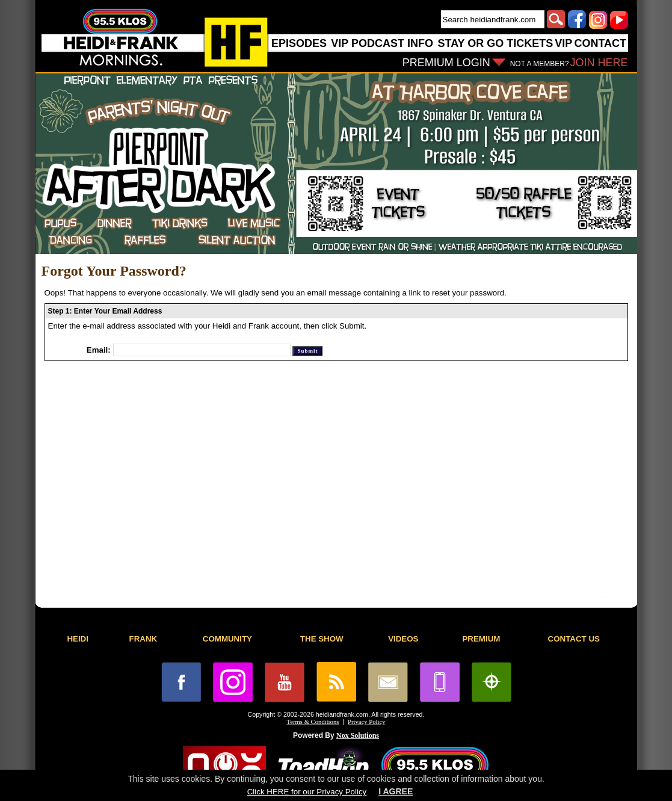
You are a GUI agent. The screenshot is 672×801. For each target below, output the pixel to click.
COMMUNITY (227, 639)
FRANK (143, 639)
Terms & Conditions (313, 722)
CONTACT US (574, 639)
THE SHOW (322, 639)
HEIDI (78, 639)
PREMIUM (481, 639)
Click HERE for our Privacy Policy (307, 792)
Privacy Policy (366, 722)
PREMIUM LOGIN (446, 63)
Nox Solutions (358, 735)
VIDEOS (403, 639)
